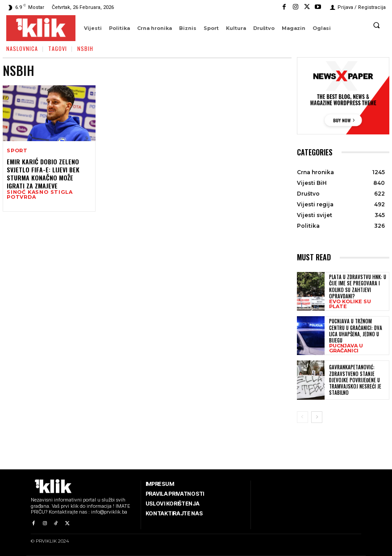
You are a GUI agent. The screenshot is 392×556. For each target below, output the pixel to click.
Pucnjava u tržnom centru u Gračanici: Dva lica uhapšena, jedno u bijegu (356, 331)
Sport (17, 151)
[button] (376, 25)
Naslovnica (22, 48)
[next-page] (317, 417)
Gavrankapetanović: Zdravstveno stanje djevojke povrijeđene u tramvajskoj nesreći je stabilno (355, 380)
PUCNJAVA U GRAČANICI (346, 348)
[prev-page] (302, 417)
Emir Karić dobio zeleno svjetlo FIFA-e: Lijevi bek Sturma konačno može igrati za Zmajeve (43, 174)
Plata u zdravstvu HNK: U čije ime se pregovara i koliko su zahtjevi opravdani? (358, 286)
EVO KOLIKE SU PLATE (350, 304)
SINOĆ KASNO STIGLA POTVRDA (40, 195)
